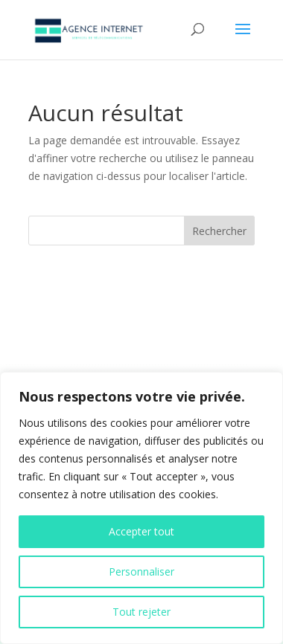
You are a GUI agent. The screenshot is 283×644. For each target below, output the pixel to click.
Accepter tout (141, 531)
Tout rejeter (141, 612)
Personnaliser (141, 571)
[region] (141, 508)
